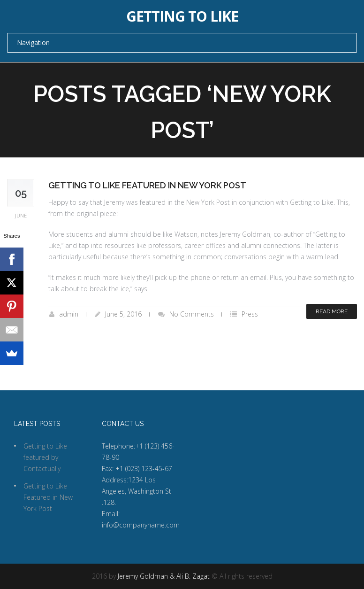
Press (250, 314)
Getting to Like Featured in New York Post (147, 185)
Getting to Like (182, 16)
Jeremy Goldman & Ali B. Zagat (164, 576)
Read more (332, 311)
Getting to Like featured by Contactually (45, 457)
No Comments (192, 314)
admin (69, 314)
